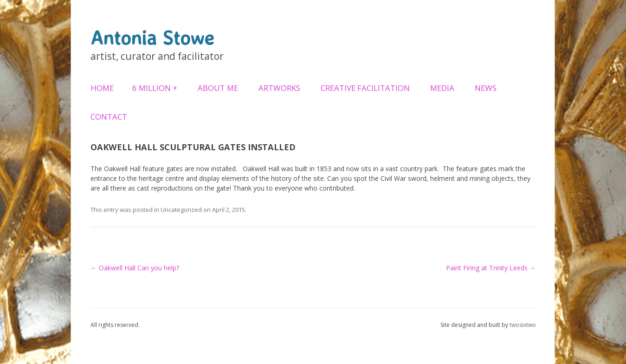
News (486, 88)
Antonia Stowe (152, 38)
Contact (109, 117)
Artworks (279, 88)
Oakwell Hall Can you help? (135, 268)
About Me (218, 88)
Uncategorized (181, 210)
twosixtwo (523, 325)
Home (102, 88)
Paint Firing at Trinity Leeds (491, 268)
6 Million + (155, 88)
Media (442, 88)
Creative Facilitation (365, 88)
